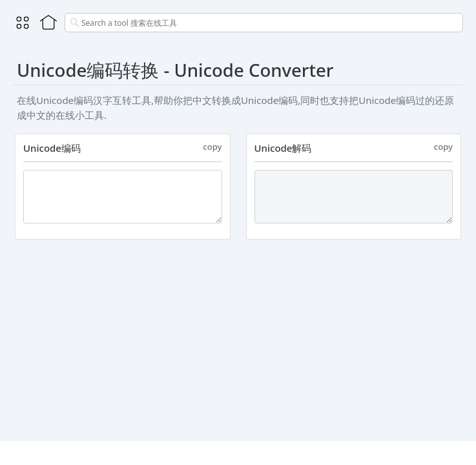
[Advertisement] (238, 338)
